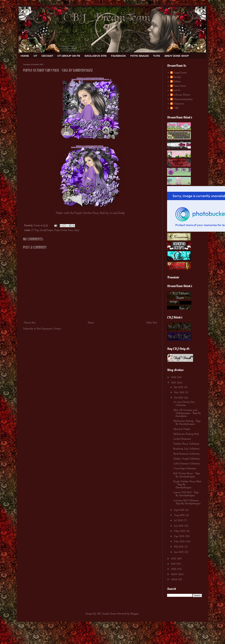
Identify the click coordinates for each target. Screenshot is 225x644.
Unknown (179, 104)
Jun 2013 (179, 526)
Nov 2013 (180, 393)
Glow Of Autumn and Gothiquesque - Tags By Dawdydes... (187, 413)
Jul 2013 (179, 520)
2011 (174, 564)
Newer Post (30, 323)
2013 (174, 383)
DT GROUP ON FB (69, 56)
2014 (174, 377)
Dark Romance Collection (187, 454)
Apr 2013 (180, 536)
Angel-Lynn (180, 73)
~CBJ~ (176, 108)
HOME (25, 56)
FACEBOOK (118, 56)
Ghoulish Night (182, 429)
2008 (174, 580)
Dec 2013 (179, 387)
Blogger (135, 614)
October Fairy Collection (186, 444)
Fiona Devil (180, 86)
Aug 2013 (180, 515)
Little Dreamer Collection (187, 464)
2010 (174, 569)
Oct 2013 (179, 398)
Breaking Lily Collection (186, 449)
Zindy (77, 230)
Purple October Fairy (64, 230)
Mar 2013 (180, 542)
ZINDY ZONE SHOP (177, 56)
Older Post (152, 323)
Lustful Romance (182, 439)
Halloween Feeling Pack (186, 434)
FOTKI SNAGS (139, 56)
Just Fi (177, 90)
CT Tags (35, 230)
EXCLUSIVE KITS (96, 56)
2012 (174, 559)
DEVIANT (47, 56)
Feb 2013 (179, 547)
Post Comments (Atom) (49, 329)
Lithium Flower (182, 95)
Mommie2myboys (183, 99)
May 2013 (180, 531)
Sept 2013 (180, 510)
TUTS (156, 56)
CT (35, 56)
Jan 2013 (179, 552)
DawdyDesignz (47, 230)
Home (91, 323)
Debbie (177, 82)
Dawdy (177, 77)
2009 (174, 574)
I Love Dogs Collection (185, 469)
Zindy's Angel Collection (187, 459)
